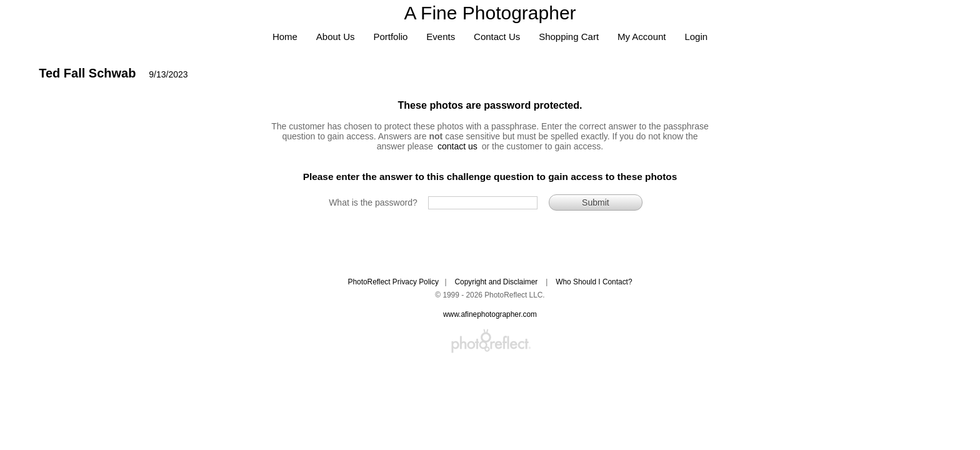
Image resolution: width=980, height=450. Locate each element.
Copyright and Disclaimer (497, 282)
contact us (457, 146)
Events (441, 37)
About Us (336, 37)
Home (285, 37)
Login (696, 37)
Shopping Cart (569, 37)
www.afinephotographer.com (490, 314)
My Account (642, 37)
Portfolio (390, 37)
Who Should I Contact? (594, 282)
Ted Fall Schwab (87, 73)
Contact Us (497, 37)
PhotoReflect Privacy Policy (393, 282)
